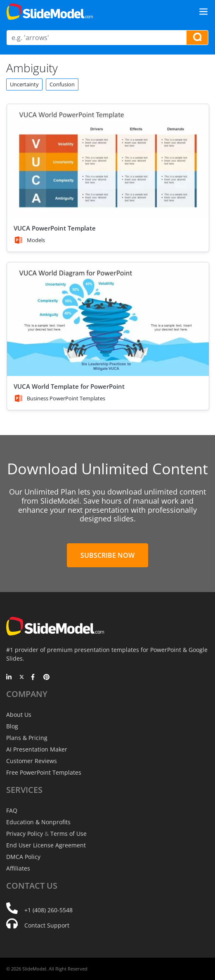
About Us (19, 715)
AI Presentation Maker (37, 749)
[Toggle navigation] (203, 12)
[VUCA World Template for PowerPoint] (108, 319)
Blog (12, 726)
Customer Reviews (32, 761)
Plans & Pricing (27, 738)
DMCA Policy (23, 857)
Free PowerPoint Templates (44, 772)
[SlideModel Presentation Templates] (50, 12)
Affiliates (18, 868)
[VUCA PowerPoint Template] (108, 161)
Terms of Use (69, 834)
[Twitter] (22, 678)
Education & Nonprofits (38, 822)
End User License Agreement (46, 845)
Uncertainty (24, 84)
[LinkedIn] (9, 678)
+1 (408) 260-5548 (48, 910)
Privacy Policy (25, 834)
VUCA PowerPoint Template (55, 228)
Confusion (62, 84)
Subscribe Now (107, 555)
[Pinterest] (46, 678)
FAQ (12, 810)
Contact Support (47, 925)
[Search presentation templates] (197, 38)
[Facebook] (34, 678)
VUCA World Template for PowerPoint (69, 386)
